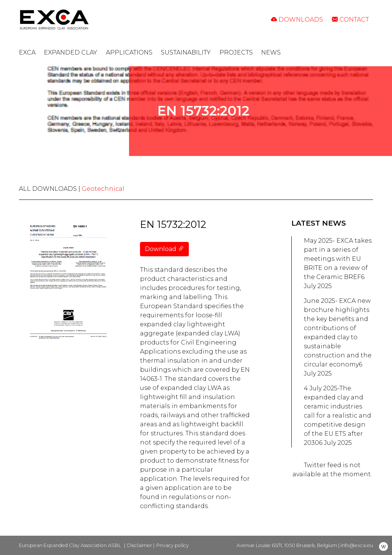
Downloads (297, 19)
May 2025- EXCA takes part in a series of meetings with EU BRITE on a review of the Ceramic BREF (338, 259)
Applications (129, 52)
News (271, 52)
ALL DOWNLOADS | (50, 189)
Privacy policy (173, 545)
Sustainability (186, 52)
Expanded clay (71, 52)
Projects (236, 52)
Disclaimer (140, 545)
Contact (350, 19)
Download (164, 249)
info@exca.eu (357, 545)
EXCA (27, 52)
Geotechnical (103, 189)
